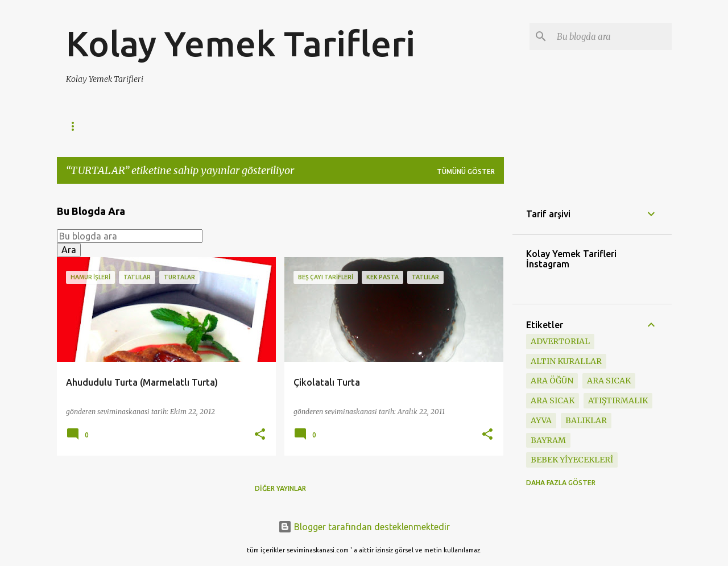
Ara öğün (552, 381)
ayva (541, 420)
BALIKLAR (586, 420)
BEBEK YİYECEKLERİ (572, 460)
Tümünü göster (466, 172)
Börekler (323, 126)
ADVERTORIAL (560, 341)
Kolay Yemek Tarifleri (241, 43)
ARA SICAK (553, 400)
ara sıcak (609, 381)
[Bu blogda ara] (612, 36)
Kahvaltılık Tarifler (170, 126)
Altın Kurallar (566, 361)
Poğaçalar (258, 126)
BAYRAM (548, 440)
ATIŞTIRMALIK (618, 400)
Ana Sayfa (85, 126)
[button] (260, 435)
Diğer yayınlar (280, 488)
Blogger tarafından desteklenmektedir (364, 527)
